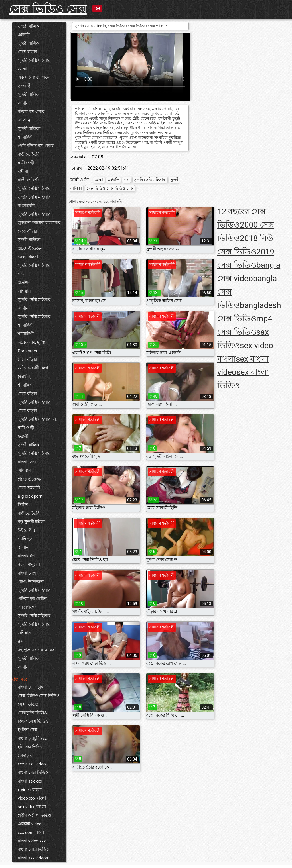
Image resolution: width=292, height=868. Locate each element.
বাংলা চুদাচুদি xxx (32, 738)
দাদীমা (23, 171)
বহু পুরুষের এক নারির (36, 650)
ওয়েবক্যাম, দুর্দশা (32, 342)
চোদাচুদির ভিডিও (32, 713)
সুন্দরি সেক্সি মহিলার (34, 60)
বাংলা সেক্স (27, 462)
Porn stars (28, 351)
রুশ (21, 642)
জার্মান (23, 103)
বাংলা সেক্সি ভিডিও (34, 849)
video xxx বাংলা (32, 798)
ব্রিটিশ (23, 505)
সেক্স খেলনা (28, 257)
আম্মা (22, 69)
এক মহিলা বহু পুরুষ (34, 77)
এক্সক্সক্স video (30, 824)
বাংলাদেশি (26, 206)
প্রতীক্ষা (24, 283)
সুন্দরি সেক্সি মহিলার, (35, 189)
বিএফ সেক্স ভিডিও (33, 721)
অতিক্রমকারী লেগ (33, 368)
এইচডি (24, 35)
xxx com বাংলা (31, 832)
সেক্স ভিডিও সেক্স (48, 9)
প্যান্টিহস (25, 539)
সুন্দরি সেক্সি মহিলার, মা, (37, 419)
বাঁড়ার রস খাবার (31, 112)
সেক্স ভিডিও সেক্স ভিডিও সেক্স (110, 188)
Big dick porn (30, 496)
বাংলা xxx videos (33, 858)
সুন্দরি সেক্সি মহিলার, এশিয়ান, (35, 629)
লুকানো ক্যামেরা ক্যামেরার (39, 223)
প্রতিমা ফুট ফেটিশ (32, 599)
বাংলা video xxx (32, 841)
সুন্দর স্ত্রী (25, 86)
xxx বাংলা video (32, 764)
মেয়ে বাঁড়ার (27, 52)
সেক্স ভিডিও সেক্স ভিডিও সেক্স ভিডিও (39, 700)
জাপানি (24, 120)
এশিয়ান (24, 291)
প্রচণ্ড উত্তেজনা (31, 248)
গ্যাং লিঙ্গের (27, 607)
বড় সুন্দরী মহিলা (31, 522)
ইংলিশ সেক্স (28, 730)
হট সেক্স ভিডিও (31, 747)
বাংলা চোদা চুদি (31, 687)
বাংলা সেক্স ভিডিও (33, 773)
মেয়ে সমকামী (29, 488)
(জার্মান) (25, 377)
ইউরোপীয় (26, 530)
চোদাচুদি (25, 755)
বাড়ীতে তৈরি (29, 154)
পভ (21, 274)
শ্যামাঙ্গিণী (26, 137)
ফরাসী (23, 436)
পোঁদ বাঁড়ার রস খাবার (36, 146)
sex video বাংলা (32, 807)
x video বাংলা (30, 790)
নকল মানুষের (29, 565)
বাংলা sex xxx (30, 781)
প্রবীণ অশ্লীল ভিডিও (35, 815)
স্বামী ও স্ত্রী (26, 163)
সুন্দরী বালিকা (29, 26)
